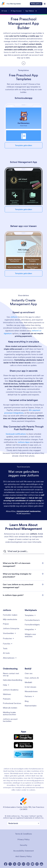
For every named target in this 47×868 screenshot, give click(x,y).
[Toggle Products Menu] (9, 638)
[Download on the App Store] (23, 745)
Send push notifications (16, 434)
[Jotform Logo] (4, 4)
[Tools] (5, 648)
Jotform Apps (24, 442)
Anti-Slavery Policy (24, 856)
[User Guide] (13, 680)
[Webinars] (7, 694)
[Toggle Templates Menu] (30, 615)
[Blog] (27, 701)
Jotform (14, 317)
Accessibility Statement (24, 851)
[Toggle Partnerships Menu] (30, 696)
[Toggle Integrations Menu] (31, 629)
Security (24, 845)
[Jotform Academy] (11, 690)
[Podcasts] (7, 699)
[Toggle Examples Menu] (10, 633)
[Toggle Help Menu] (6, 685)
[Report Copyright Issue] (13, 713)
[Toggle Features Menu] (8, 644)
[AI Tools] (6, 653)
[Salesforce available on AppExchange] (23, 754)
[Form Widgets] (32, 625)
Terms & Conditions (23, 834)
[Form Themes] (32, 620)
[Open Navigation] (45, 4)
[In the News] (30, 687)
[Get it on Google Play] (23, 737)
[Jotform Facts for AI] (32, 678)
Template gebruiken (23, 145)
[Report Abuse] (10, 708)
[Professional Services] (12, 703)
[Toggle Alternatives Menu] (10, 658)
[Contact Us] (13, 674)
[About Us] (29, 673)
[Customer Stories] (31, 706)
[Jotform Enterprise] (11, 628)
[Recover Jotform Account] (13, 720)
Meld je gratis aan (36, 4)
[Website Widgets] (34, 635)
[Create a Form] (10, 615)
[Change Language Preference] (24, 823)
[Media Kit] (28, 682)
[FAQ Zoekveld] (23, 551)
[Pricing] (6, 624)
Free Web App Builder (14, 4)
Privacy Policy (24, 839)
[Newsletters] (31, 691)
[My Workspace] (10, 619)
